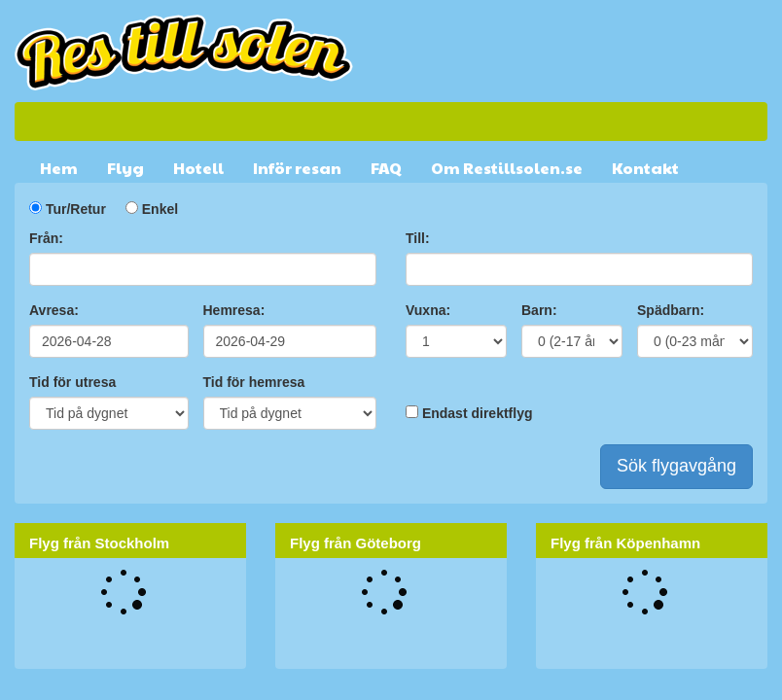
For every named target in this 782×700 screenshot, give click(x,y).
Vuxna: (428, 310)
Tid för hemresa (254, 382)
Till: (418, 238)
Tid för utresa (72, 382)
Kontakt (645, 168)
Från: (46, 238)
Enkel (160, 209)
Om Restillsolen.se (507, 168)
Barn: (539, 310)
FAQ (386, 168)
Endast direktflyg (478, 413)
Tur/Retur (76, 209)
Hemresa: (234, 310)
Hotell (198, 168)
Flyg (125, 168)
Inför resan (297, 168)
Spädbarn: (671, 310)
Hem (59, 168)
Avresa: (54, 310)
